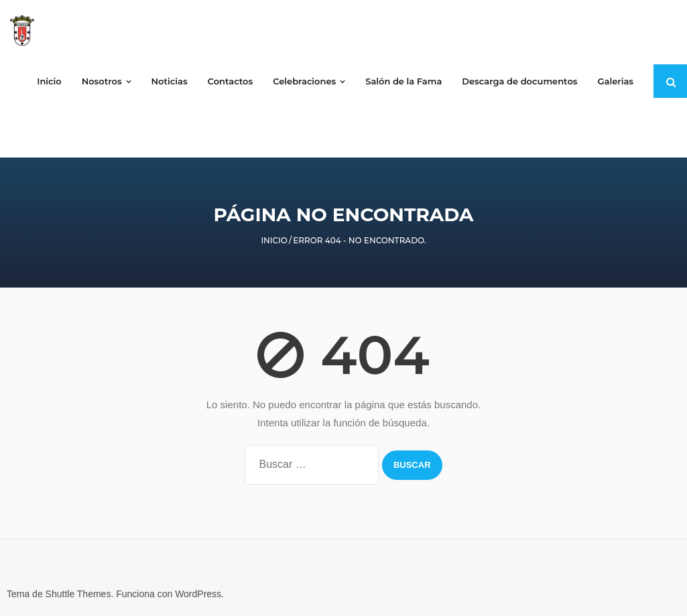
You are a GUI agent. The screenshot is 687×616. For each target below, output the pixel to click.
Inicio (274, 240)
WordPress (198, 594)
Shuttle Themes (78, 594)
